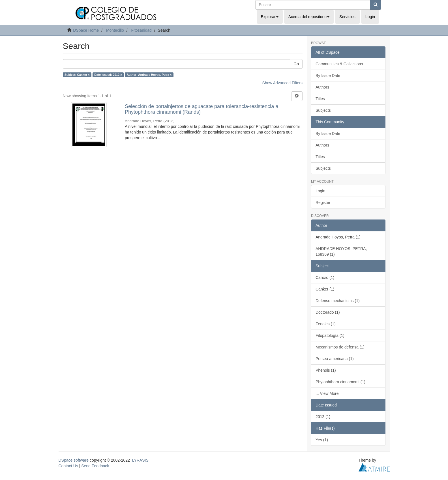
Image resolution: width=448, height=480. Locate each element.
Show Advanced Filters (282, 83)
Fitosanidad (141, 30)
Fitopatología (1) (330, 335)
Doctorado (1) (328, 312)
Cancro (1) (325, 277)
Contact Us (68, 466)
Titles (320, 99)
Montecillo (115, 30)
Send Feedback (95, 466)
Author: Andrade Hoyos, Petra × (149, 75)
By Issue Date (328, 76)
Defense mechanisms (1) (338, 301)
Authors (322, 87)
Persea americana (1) (335, 359)
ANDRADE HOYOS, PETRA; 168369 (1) (341, 251)
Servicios (347, 17)
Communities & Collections (339, 64)
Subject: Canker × (77, 75)
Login (320, 191)
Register (323, 203)
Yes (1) (322, 440)
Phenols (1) (326, 370)
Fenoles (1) (326, 324)
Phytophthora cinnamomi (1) (340, 382)
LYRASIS (140, 460)
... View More (327, 393)
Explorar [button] (270, 17)
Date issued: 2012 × (108, 75)
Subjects (323, 110)
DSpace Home (86, 30)
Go (296, 64)
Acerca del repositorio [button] (309, 17)
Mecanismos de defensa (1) (340, 347)
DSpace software (74, 460)
